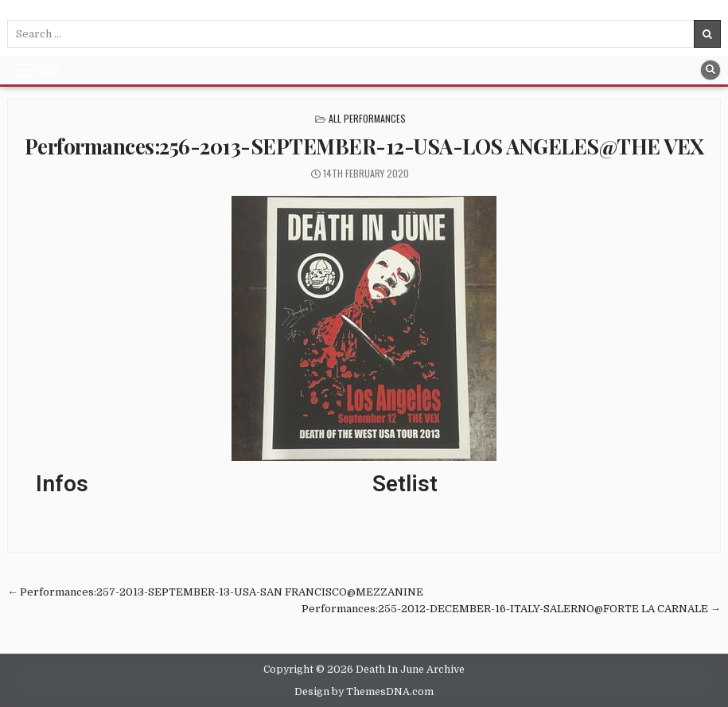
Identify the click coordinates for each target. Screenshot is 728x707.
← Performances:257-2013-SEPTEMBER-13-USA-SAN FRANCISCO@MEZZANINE (215, 592)
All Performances (367, 118)
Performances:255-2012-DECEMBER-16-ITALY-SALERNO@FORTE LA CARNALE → (511, 609)
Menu (48, 70)
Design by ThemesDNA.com (364, 692)
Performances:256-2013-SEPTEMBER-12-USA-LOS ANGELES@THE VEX (364, 146)
